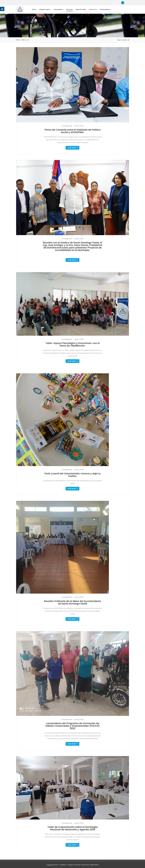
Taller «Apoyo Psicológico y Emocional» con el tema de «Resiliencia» (73, 344)
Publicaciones (81, 10)
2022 (23, 40)
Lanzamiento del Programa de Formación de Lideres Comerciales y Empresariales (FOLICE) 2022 (72, 726)
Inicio (34, 10)
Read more (72, 148)
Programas (59, 10)
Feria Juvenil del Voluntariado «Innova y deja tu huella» (72, 475)
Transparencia (105, 10)
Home (18, 40)
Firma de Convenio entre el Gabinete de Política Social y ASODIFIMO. (73, 131)
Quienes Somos (45, 10)
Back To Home (122, 40)
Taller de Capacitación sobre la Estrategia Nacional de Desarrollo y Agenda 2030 (73, 828)
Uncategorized (67, 126)
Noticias (70, 10)
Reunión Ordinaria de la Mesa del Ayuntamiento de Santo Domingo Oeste (72, 602)
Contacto (93, 10)
